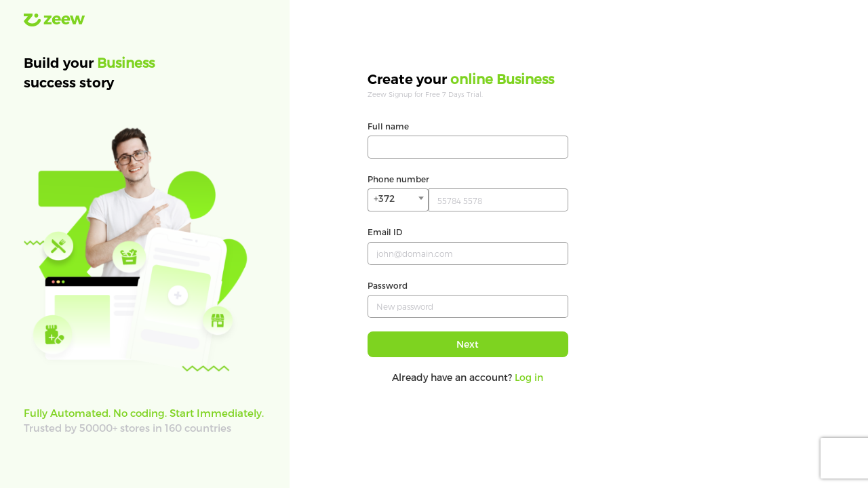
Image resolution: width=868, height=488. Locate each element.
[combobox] (398, 200)
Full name (388, 126)
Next (468, 344)
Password (388, 285)
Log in (529, 377)
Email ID (385, 232)
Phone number (398, 179)
